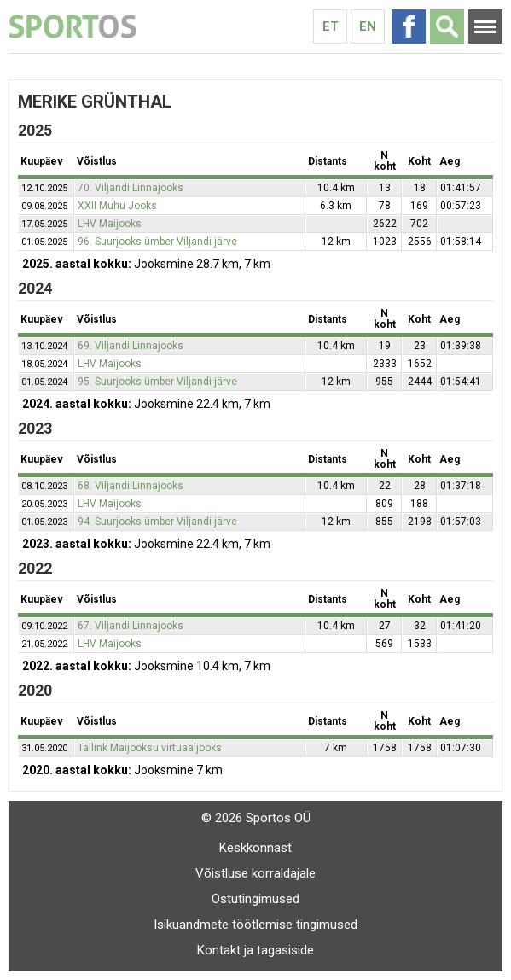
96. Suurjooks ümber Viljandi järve (157, 242)
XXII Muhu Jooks (117, 206)
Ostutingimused (255, 899)
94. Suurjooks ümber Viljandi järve (157, 522)
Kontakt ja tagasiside (255, 950)
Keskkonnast (255, 848)
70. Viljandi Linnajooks (131, 188)
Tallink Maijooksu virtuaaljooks (150, 748)
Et (331, 26)
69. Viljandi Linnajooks (131, 346)
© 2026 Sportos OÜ (256, 818)
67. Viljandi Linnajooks (131, 626)
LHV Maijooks (110, 224)
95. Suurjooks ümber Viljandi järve (157, 382)
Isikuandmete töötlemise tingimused (255, 925)
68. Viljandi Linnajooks (131, 486)
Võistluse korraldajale (255, 873)
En (368, 26)
